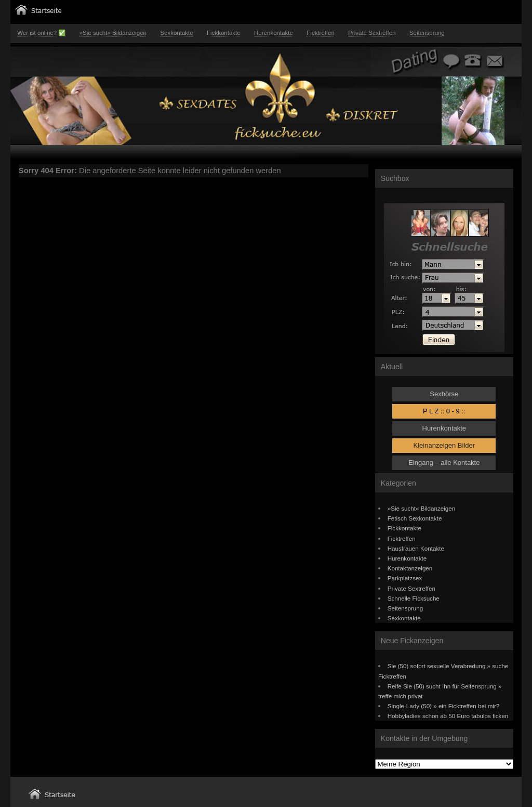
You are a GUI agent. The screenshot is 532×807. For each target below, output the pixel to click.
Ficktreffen (321, 33)
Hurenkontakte (274, 33)
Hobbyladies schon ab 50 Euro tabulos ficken (448, 716)
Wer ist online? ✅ (41, 33)
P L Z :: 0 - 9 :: (444, 411)
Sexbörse (444, 394)
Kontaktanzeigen (410, 568)
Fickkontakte (224, 33)
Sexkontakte (176, 33)
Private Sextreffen (372, 33)
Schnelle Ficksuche (414, 598)
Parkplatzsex (405, 578)
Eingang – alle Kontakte (444, 463)
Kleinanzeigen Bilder (444, 445)
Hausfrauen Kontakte (416, 548)
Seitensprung (427, 33)
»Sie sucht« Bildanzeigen (113, 33)
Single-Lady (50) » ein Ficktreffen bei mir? (444, 706)
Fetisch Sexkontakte (415, 518)
